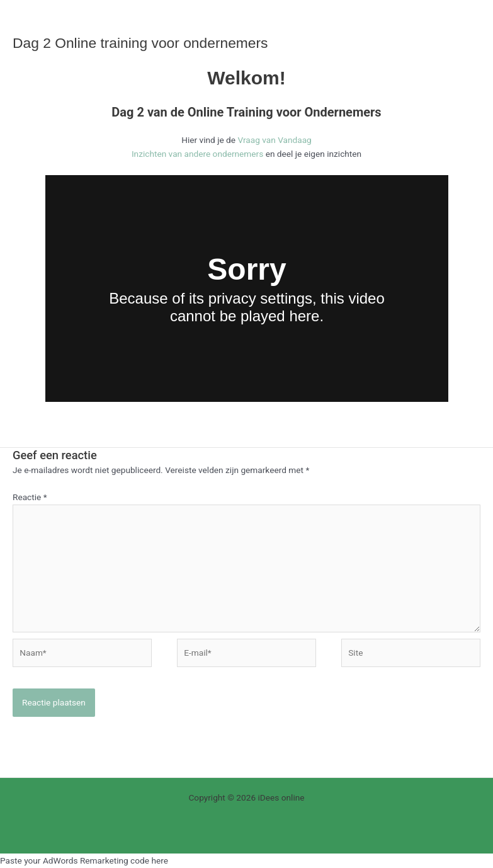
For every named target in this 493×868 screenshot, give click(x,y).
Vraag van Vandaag (274, 140)
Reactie (30, 497)
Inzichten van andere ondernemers (197, 154)
